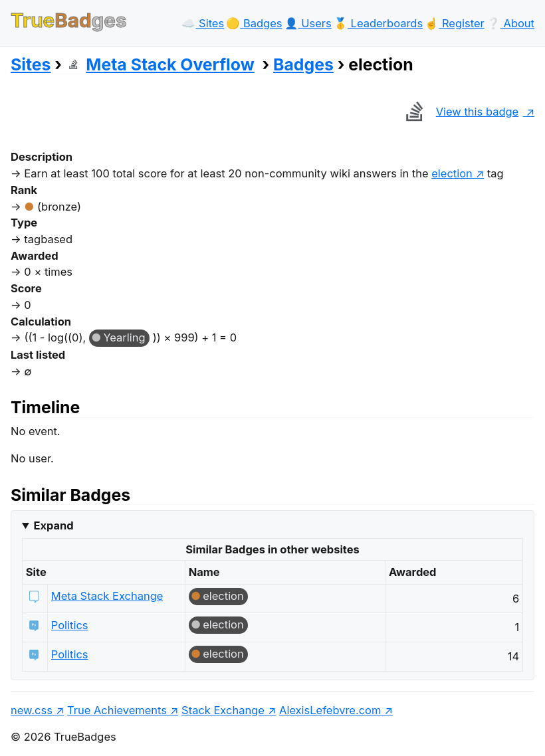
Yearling (124, 337)
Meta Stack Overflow (160, 64)
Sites (31, 64)
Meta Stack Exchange (107, 596)
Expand (53, 525)
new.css (32, 710)
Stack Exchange (223, 710)
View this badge (459, 112)
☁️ (203, 23)
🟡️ (254, 23)
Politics (70, 625)
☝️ (454, 23)
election (452, 173)
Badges (303, 64)
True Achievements (117, 710)
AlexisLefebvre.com (330, 710)
